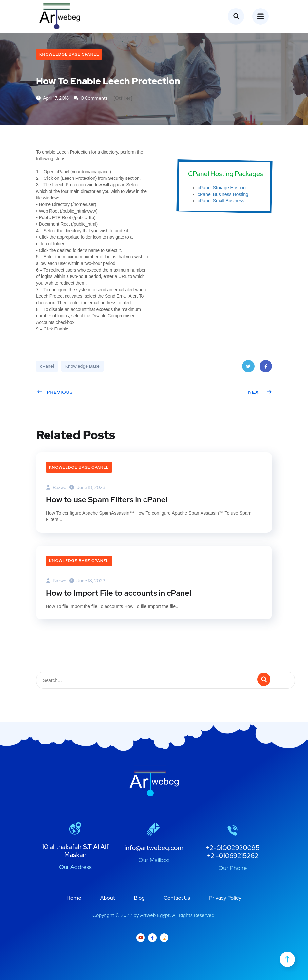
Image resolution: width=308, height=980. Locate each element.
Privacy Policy (225, 898)
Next (260, 392)
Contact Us (177, 898)
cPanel (47, 366)
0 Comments (91, 98)
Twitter (248, 368)
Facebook (266, 368)
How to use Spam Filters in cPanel (107, 500)
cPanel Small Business (221, 201)
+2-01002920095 (233, 848)
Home (74, 898)
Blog (139, 898)
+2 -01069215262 (232, 856)
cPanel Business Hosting (223, 194)
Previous (55, 392)
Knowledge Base (82, 366)
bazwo (56, 487)
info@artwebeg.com (154, 848)
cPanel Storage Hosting (222, 188)
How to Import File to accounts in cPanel (118, 593)
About (108, 898)
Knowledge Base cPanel (69, 54)
